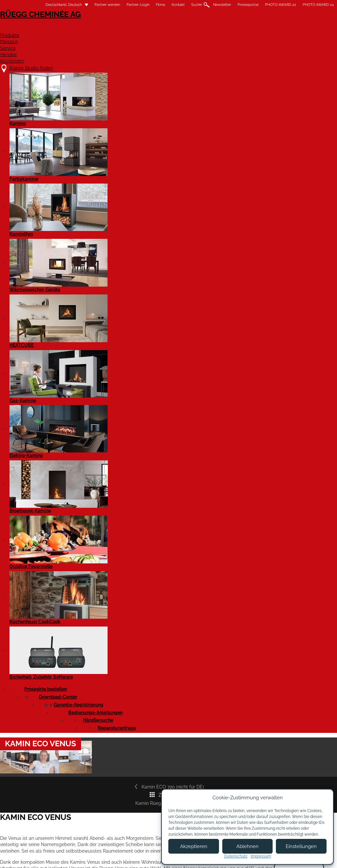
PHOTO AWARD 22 (266, 5)
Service (223, 28)
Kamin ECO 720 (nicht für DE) (54, 259)
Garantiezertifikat (280, 372)
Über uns (111, 800)
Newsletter (207, 5)
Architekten (304, 28)
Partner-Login (123, 5)
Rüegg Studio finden (288, 389)
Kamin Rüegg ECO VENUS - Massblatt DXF (69, 559)
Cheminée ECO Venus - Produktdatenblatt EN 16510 (76, 598)
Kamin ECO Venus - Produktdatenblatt (64, 582)
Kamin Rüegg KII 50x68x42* (287, 259)
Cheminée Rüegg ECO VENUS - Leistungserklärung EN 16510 (85, 514)
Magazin (187, 28)
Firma (146, 5)
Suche (182, 5)
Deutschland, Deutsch (45, 5)
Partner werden (93, 5)
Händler (260, 28)
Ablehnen (247, 846)
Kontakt (163, 5)
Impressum (140, 857)
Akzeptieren (194, 846)
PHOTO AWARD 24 (303, 5)
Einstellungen (301, 846)
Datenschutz (236, 856)
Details (30, 743)
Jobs (106, 806)
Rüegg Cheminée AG (48, 24)
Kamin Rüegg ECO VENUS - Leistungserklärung (73, 498)
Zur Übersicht (172, 259)
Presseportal (233, 5)
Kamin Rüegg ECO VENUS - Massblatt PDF (68, 537)
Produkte (147, 28)
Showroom (112, 819)
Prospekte (273, 356)
